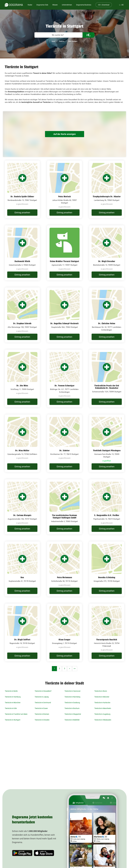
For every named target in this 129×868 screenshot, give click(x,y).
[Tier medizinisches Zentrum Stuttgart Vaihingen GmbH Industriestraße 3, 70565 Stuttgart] (65, 507)
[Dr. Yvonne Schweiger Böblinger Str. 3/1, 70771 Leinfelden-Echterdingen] (65, 378)
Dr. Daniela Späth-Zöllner (22, 197)
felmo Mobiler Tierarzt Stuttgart (64, 261)
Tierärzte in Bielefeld (72, 720)
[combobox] (58, 35)
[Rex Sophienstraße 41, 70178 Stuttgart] (22, 569)
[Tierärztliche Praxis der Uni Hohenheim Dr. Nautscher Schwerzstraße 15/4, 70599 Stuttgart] (107, 378)
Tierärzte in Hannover (73, 691)
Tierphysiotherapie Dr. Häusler (107, 197)
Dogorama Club (42, 5)
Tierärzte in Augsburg (102, 714)
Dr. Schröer (64, 450)
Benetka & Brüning (107, 577)
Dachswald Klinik (22, 261)
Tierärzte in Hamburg (13, 697)
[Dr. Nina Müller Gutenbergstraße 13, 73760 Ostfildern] (22, 443)
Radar (30, 5)
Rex (22, 577)
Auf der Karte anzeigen (64, 134)
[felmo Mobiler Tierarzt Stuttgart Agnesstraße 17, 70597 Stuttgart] (65, 253)
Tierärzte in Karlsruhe (102, 703)
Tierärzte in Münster (102, 697)
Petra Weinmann (64, 577)
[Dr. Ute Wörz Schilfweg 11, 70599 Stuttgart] (22, 378)
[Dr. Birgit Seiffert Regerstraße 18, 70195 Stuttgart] (22, 632)
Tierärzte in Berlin (11, 691)
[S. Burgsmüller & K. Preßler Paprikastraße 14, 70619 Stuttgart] (107, 507)
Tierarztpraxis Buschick (107, 640)
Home (53, 41)
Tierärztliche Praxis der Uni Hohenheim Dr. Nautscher (107, 387)
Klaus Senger (64, 640)
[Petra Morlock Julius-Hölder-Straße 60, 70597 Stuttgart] (65, 189)
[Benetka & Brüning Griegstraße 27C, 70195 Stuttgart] (107, 569)
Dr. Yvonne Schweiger (64, 386)
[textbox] (58, 35)
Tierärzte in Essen (41, 708)
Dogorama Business (84, 5)
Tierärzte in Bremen (42, 714)
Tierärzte (62, 41)
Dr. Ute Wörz (22, 386)
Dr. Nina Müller (22, 450)
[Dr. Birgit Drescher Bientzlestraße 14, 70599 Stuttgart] (107, 253)
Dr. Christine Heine (107, 323)
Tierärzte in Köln (11, 708)
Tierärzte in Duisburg (72, 703)
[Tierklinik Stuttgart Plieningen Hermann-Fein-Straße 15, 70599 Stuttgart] (107, 443)
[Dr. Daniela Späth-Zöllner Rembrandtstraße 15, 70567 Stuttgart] (22, 189)
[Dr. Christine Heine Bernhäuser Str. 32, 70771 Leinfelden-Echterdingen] (107, 315)
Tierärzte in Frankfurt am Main (16, 714)
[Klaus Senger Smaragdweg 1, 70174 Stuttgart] (65, 632)
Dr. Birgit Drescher (107, 261)
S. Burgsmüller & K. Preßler (107, 515)
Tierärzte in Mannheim (103, 708)
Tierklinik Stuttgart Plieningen (107, 450)
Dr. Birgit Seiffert (22, 640)
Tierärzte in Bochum (72, 708)
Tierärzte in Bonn (101, 691)
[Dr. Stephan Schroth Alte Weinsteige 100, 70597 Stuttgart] (22, 315)
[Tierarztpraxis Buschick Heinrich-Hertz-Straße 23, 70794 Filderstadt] (107, 632)
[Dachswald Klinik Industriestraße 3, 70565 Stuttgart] (22, 253)
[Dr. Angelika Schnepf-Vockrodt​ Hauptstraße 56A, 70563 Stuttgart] (65, 315)
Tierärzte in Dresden (42, 720)
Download (104, 5)
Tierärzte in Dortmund (43, 703)
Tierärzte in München (13, 703)
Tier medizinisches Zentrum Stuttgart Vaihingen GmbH (64, 516)
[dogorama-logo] (14, 5)
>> (75, 668)
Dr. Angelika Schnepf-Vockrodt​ (64, 323)
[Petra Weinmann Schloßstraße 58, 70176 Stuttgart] (65, 569)
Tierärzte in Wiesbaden (103, 720)
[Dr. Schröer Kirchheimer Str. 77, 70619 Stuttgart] (65, 443)
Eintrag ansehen (22, 213)
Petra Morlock (65, 197)
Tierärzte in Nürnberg (72, 697)
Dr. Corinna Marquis (22, 515)
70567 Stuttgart (73, 41)
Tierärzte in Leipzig (42, 697)
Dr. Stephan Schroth (22, 323)
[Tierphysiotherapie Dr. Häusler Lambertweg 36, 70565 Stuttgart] (107, 189)
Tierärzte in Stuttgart (13, 720)
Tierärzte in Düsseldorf (43, 691)
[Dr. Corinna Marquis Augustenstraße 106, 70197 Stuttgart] (22, 507)
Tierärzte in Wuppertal (73, 714)
